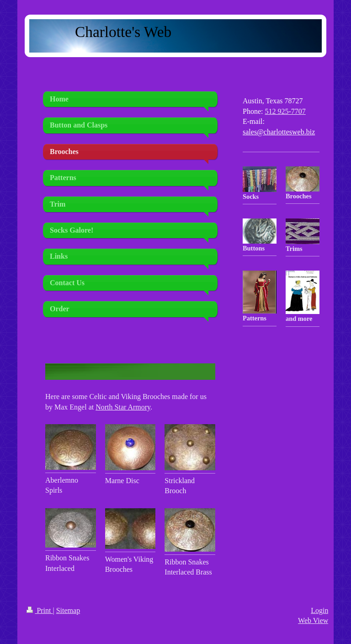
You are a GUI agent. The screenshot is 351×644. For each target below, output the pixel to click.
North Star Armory (123, 407)
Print (40, 610)
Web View (313, 620)
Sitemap (68, 610)
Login (319, 610)
